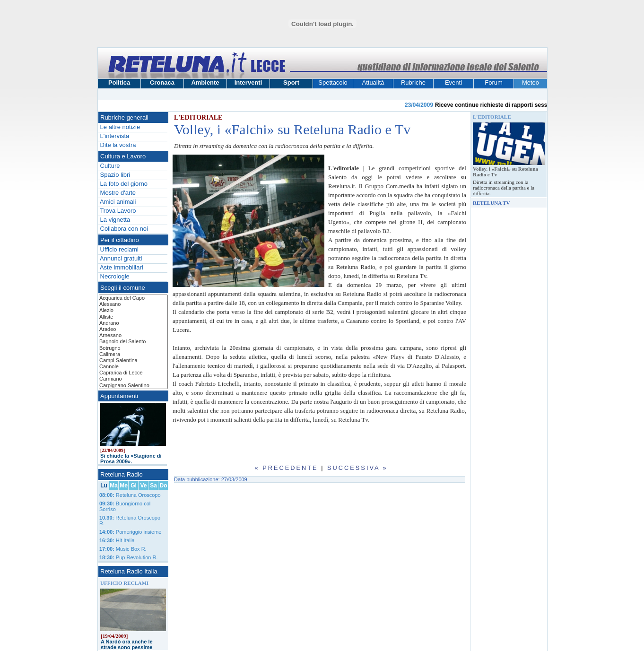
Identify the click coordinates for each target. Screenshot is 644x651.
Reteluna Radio (122, 474)
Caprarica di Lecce (133, 373)
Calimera (133, 354)
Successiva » (357, 468)
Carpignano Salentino (133, 386)
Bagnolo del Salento (133, 342)
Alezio (133, 310)
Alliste (133, 317)
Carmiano (133, 379)
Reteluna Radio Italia (129, 571)
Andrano (133, 323)
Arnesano (133, 335)
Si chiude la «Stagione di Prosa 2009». (131, 459)
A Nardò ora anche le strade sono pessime (127, 644)
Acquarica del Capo (133, 298)
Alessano (133, 304)
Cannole (133, 367)
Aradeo (133, 329)
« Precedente (286, 468)
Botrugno (133, 348)
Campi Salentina (133, 360)
